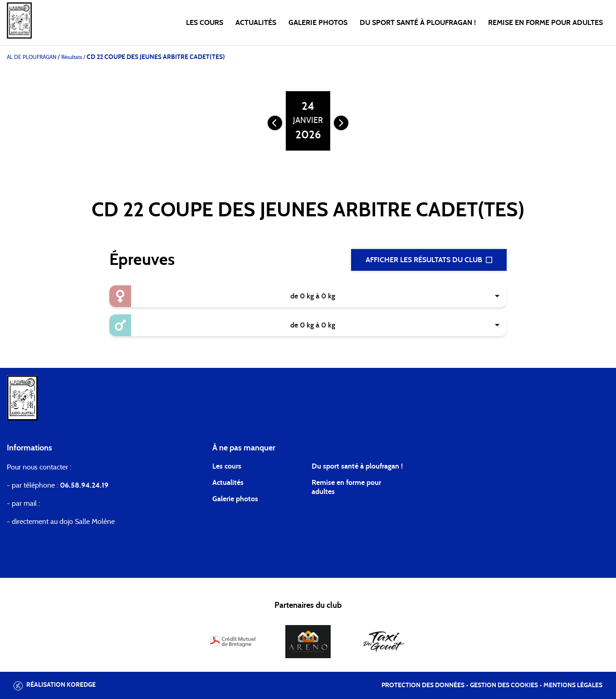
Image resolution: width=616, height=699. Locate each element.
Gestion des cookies (504, 685)
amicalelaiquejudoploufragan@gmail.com (106, 503)
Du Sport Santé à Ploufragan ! (418, 23)
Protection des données (423, 685)
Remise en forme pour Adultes (545, 23)
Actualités (256, 23)
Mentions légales (573, 685)
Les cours (205, 23)
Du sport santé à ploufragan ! (357, 466)
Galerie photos (318, 23)
